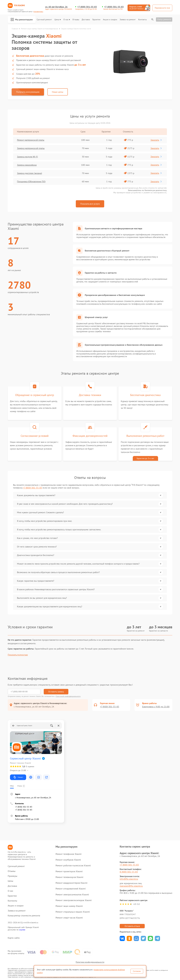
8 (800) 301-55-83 (129, 872)
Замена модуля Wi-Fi (27, 157)
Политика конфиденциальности (90, 962)
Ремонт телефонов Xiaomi (68, 854)
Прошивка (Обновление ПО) (31, 181)
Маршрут (18, 777)
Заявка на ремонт (128, 20)
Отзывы (76, 20)
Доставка (86, 20)
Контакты (142, 20)
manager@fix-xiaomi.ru (131, 886)
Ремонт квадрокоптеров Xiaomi (71, 883)
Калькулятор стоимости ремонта (24, 916)
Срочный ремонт (44, 20)
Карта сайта (14, 938)
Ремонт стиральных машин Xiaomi (73, 912)
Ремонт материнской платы (31, 140)
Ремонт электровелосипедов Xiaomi (74, 900)
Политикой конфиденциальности (68, 696)
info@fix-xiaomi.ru (129, 879)
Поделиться (122, 938)
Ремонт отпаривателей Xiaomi (71, 889)
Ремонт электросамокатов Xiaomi (72, 894)
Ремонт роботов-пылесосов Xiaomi (73, 865)
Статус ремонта (164, 19)
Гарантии (96, 20)
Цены (58, 20)
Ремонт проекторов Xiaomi (69, 871)
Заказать (156, 140)
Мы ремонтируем (22, 19)
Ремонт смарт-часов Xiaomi (69, 918)
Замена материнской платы (31, 148)
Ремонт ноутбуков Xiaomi (68, 860)
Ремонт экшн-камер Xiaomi (69, 906)
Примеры (13, 876)
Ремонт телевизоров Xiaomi (69, 877)
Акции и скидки (110, 20)
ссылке (22, 930)
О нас (67, 20)
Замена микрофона (27, 165)
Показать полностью (18, 655)
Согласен (137, 971)
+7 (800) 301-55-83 (87, 7)
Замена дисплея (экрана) (29, 173)
